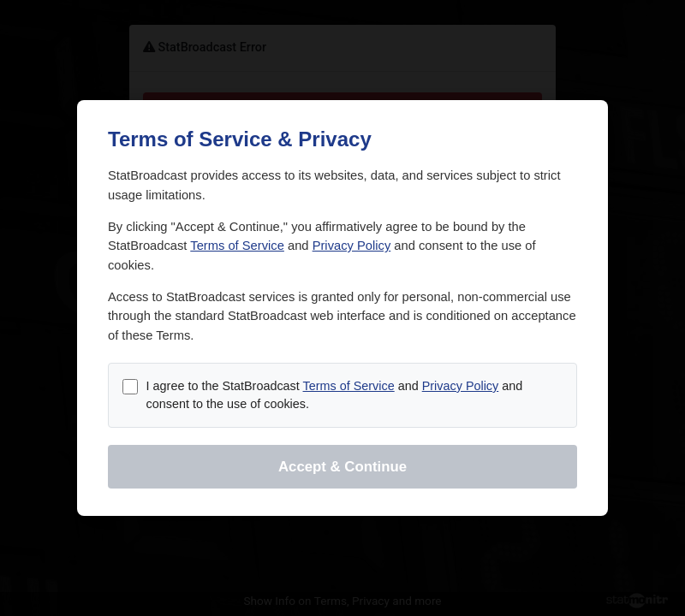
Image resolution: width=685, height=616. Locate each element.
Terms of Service (237, 246)
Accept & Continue (342, 467)
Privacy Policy (352, 246)
